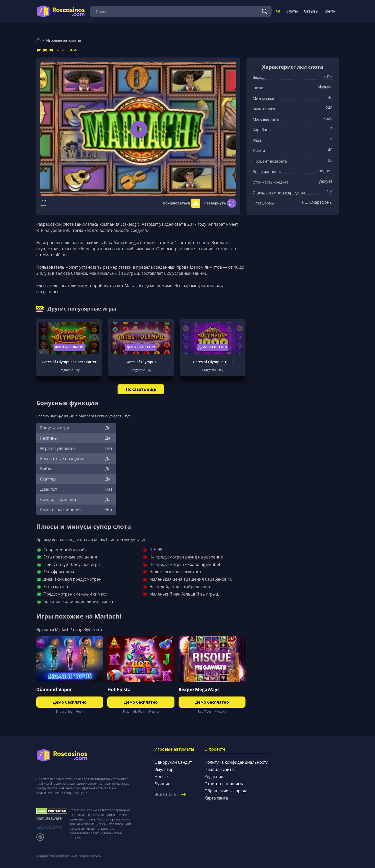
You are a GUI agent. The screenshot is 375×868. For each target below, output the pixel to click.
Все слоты (170, 794)
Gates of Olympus (141, 362)
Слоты (292, 11)
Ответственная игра (224, 784)
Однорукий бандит (173, 762)
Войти (330, 11)
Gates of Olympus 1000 (213, 362)
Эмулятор (164, 769)
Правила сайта (219, 769)
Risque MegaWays (199, 689)
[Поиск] (264, 11)
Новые (161, 776)
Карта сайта (216, 798)
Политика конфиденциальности (236, 762)
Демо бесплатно (69, 347)
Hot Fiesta (119, 689)
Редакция (214, 776)
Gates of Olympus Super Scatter (69, 362)
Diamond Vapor (54, 689)
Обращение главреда (226, 791)
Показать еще (141, 389)
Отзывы (311, 11)
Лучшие (162, 784)
